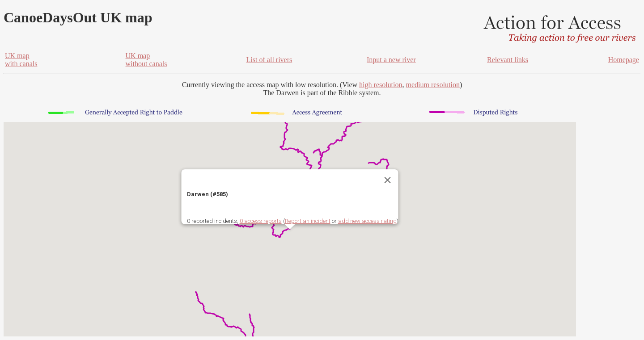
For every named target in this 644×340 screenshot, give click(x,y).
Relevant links (508, 60)
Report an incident (308, 221)
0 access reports (261, 221)
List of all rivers (269, 60)
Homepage (624, 60)
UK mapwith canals (21, 60)
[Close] (388, 180)
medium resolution (432, 85)
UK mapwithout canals (146, 60)
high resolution (381, 85)
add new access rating (367, 221)
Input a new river (391, 60)
